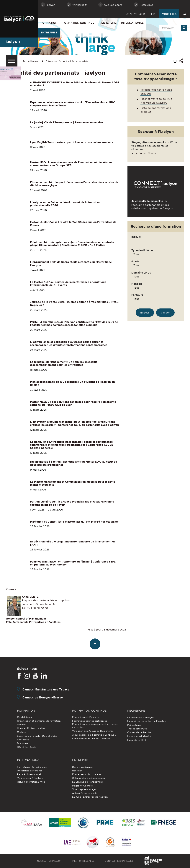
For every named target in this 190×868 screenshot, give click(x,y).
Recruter (77, 771)
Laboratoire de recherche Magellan (147, 721)
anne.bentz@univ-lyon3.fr (38, 604)
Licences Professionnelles (31, 728)
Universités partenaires (30, 771)
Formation (49, 23)
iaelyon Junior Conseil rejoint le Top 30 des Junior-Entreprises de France (73, 224)
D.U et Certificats (27, 747)
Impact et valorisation (139, 736)
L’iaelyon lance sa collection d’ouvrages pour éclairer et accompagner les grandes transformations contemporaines (69, 343)
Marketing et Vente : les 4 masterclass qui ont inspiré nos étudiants (74, 522)
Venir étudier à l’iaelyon (30, 778)
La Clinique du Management (87, 782)
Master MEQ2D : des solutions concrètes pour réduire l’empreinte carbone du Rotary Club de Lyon (73, 403)
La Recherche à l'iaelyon (141, 717)
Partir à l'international (29, 774)
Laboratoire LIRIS (137, 740)
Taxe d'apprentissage (84, 789)
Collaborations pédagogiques (89, 778)
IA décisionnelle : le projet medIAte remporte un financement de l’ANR (73, 543)
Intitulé (136, 237)
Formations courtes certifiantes (90, 721)
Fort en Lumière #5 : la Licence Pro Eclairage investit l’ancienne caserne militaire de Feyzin (72, 503)
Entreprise (49, 32)
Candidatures (24, 717)
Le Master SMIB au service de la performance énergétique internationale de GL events (68, 284)
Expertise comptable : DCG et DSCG (37, 736)
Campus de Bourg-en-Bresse (43, 697)
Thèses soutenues (137, 729)
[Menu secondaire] (12, 61)
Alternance (23, 740)
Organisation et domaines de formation (39, 721)
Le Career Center (145, 153)
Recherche (108, 23)
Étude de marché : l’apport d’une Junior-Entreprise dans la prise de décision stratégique (74, 184)
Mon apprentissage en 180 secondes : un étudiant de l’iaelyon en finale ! (72, 383)
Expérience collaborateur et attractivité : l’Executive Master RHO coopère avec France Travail (73, 104)
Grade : (136, 261)
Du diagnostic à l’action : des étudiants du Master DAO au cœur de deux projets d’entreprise (74, 463)
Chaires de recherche (139, 732)
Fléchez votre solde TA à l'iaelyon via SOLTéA (156, 101)
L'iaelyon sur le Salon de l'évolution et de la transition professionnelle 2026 (65, 204)
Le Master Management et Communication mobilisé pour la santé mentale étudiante (73, 483)
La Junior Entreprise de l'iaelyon (90, 797)
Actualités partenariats (76, 61)
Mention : (137, 284)
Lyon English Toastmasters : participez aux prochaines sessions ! (72, 142)
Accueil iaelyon (31, 61)
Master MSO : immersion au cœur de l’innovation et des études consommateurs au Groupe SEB (71, 164)
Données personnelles (119, 861)
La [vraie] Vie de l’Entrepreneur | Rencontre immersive (67, 122)
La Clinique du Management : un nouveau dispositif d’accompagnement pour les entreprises (63, 364)
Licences (22, 725)
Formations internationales (32, 767)
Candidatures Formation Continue (91, 738)
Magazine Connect (82, 786)
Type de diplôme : (143, 250)
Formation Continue (78, 23)
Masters (21, 732)
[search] (173, 28)
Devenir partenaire (82, 767)
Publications (134, 725)
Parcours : (138, 295)
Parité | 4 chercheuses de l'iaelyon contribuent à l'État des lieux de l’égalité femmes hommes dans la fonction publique (74, 324)
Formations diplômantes (86, 717)
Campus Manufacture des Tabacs (46, 689)
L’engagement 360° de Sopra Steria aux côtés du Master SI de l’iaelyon (71, 264)
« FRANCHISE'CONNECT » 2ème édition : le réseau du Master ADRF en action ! (75, 84)
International (132, 23)
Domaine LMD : (141, 273)
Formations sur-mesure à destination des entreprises (95, 726)
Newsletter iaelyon (49, 861)
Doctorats (23, 743)
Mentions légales (83, 861)
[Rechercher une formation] (165, 313)
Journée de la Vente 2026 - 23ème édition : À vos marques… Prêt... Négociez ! (74, 304)
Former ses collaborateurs (87, 774)
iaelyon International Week (32, 782)
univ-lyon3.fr (135, 14)
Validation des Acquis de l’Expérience (93, 731)
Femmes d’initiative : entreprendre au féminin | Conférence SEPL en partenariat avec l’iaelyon (73, 563)
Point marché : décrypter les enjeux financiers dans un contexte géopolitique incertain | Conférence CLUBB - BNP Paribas (72, 244)
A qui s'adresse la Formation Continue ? (94, 735)
